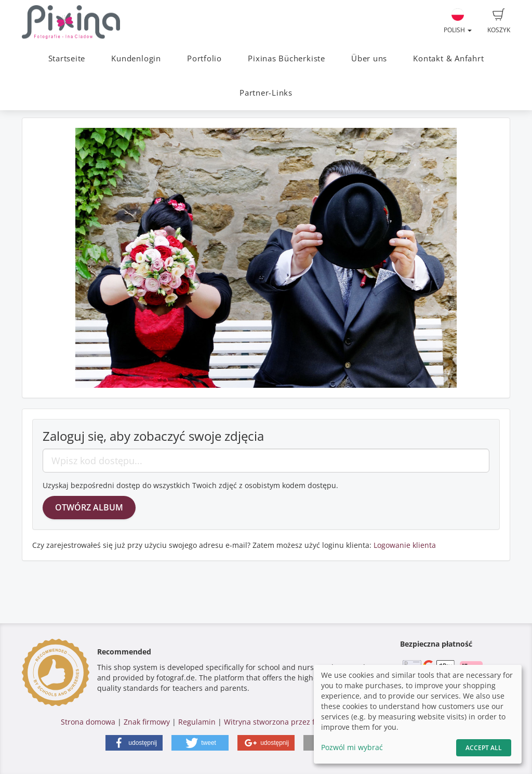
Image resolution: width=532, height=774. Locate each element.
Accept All (484, 748)
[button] (134, 743)
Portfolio (204, 58)
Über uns (369, 58)
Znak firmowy (148, 722)
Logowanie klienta (405, 545)
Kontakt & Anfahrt (448, 58)
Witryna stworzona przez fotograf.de (287, 722)
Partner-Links (266, 93)
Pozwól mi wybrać (352, 747)
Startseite (67, 58)
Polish (458, 21)
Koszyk (499, 21)
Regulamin (197, 722)
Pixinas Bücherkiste (287, 58)
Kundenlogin (136, 58)
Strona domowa (88, 722)
